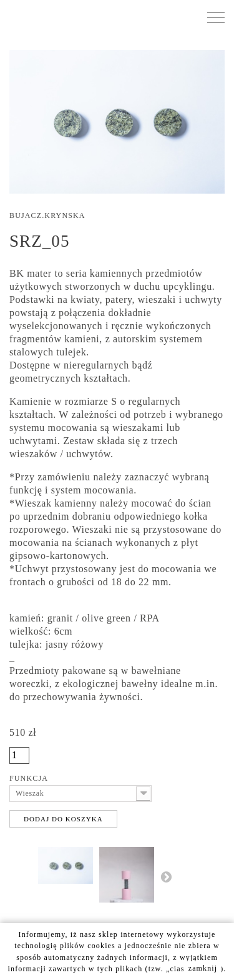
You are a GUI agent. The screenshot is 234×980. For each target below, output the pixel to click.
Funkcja (30, 778)
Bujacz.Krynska (47, 215)
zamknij (203, 968)
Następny (166, 876)
